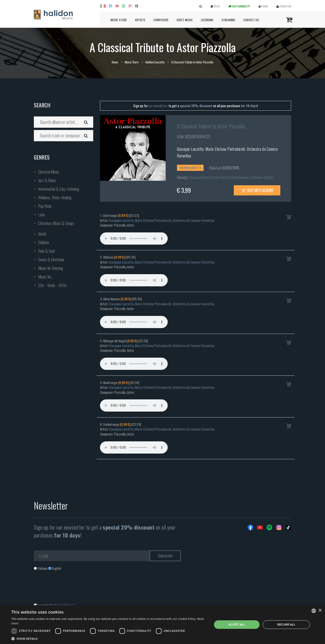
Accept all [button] (237, 624)
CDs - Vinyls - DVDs (52, 285)
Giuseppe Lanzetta (190, 149)
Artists (140, 20)
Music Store (119, 20)
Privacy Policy (63, 605)
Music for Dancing (51, 268)
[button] (109, 638)
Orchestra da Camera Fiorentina (194, 220)
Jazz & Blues (47, 180)
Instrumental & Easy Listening (59, 189)
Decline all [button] (286, 624)
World (42, 234)
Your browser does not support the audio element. (134, 239)
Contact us (251, 20)
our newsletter (158, 106)
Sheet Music (185, 20)
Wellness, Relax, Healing (55, 197)
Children (44, 242)
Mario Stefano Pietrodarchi (225, 149)
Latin (41, 215)
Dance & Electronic (51, 259)
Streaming (228, 20)
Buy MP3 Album (257, 190)
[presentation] (68, 589)
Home (115, 62)
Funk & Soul (46, 251)
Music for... (45, 277)
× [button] (320, 610)
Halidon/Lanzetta (155, 62)
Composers (161, 20)
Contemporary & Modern (248, 177)
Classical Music (49, 172)
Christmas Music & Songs (56, 223)
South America (220, 177)
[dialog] (162, 625)
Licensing (207, 20)
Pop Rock (45, 206)
